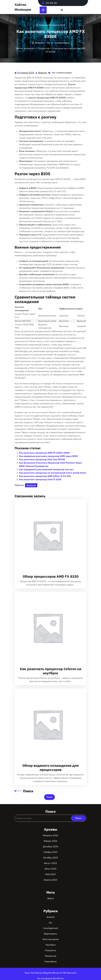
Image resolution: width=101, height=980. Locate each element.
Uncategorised (51, 928)
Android (50, 917)
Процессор (44, 48)
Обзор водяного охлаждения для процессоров (51, 768)
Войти (51, 898)
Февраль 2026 (51, 835)
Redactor (43, 72)
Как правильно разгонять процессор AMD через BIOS (48, 456)
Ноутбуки (51, 945)
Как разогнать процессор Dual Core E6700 (42, 459)
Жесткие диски (51, 939)
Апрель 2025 (50, 880)
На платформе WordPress (50, 978)
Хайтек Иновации (25, 48)
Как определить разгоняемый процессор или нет (46, 469)
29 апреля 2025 (26, 73)
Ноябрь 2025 (51, 852)
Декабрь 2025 (51, 846)
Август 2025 (50, 863)
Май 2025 (51, 874)
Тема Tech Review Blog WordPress (42, 973)
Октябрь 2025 (51, 858)
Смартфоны (51, 961)
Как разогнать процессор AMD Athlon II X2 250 (45, 476)
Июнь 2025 (51, 869)
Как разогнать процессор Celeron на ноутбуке (51, 671)
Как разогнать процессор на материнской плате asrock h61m (53, 473)
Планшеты (50, 950)
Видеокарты (50, 934)
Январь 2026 (50, 841)
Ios (51, 923)
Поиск (28, 791)
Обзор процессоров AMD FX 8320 (51, 576)
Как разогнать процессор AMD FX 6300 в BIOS (44, 453)
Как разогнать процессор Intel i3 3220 (40, 479)
